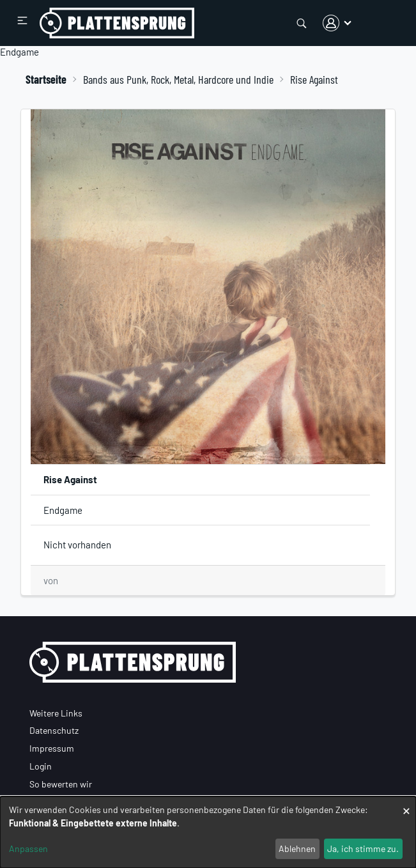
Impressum (52, 748)
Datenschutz (54, 730)
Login (41, 766)
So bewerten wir (61, 784)
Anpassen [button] (28, 849)
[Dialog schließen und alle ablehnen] (406, 804)
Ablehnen (297, 849)
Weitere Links (56, 713)
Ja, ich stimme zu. (363, 849)
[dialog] (208, 832)
